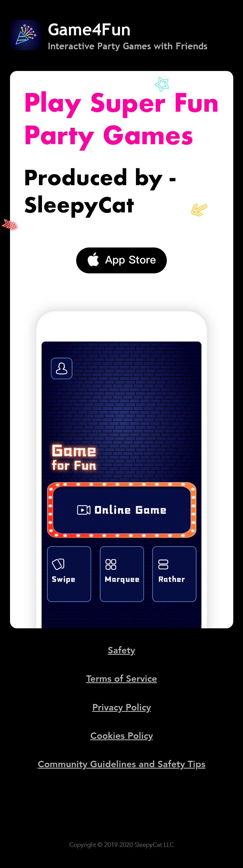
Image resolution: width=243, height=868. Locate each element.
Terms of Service (122, 679)
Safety (121, 650)
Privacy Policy (122, 708)
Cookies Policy (122, 736)
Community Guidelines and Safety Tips (122, 764)
